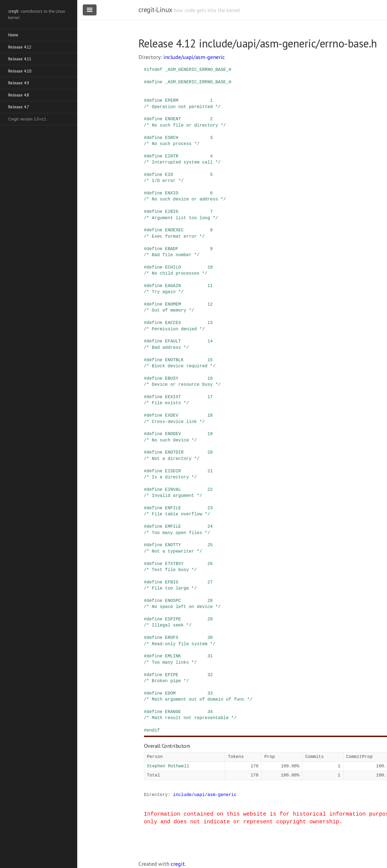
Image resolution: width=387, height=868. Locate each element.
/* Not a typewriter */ (173, 551)
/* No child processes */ (176, 274)
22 (210, 490)
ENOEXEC (174, 230)
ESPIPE (173, 619)
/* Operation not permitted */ (182, 107)
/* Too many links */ (170, 663)
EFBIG (172, 582)
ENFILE (173, 508)
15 (210, 360)
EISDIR (173, 471)
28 (210, 601)
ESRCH (172, 138)
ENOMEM (173, 304)
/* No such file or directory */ (185, 125)
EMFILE (173, 527)
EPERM (172, 101)
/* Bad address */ (166, 348)
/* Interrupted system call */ (182, 162)
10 (210, 267)
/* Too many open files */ (177, 533)
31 (210, 656)
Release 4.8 (19, 95)
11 (210, 286)
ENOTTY (173, 545)
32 (210, 675)
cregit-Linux (155, 10)
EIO (169, 175)
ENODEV (173, 434)
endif (153, 730)
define (154, 82)
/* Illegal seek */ (168, 625)
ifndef (154, 70)
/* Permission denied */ (174, 329)
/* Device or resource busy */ (182, 385)
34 (210, 712)
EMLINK (173, 656)
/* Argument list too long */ (181, 218)
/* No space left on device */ (182, 607)
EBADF (172, 249)
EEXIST (173, 397)
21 (210, 471)
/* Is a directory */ (170, 477)
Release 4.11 (20, 59)
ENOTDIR (174, 452)
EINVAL (173, 490)
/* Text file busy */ (170, 570)
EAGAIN (173, 286)
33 (210, 693)
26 (210, 564)
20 (210, 452)
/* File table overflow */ (177, 514)
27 (210, 582)
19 (210, 434)
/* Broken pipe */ (166, 681)
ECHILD (173, 267)
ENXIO (172, 193)
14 (210, 341)
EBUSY (172, 379)
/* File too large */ (170, 588)
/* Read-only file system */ (180, 644)
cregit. (178, 864)
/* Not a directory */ (172, 459)
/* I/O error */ (164, 181)
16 (210, 379)
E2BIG (172, 212)
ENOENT (173, 119)
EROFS (172, 638)
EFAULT (173, 341)
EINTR (172, 156)
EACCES (173, 323)
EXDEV (172, 416)
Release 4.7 (19, 107)
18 (210, 416)
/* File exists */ (166, 403)
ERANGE (173, 712)
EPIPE (172, 675)
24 (210, 527)
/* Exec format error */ (174, 237)
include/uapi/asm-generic (194, 57)
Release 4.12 (20, 47)
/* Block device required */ (180, 366)
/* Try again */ (164, 292)
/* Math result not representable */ (190, 718)
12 (210, 304)
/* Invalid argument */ (173, 496)
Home (13, 35)
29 (210, 619)
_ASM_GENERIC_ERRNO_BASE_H (198, 70)
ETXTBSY (174, 564)
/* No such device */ (170, 440)
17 (210, 397)
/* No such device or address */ (185, 199)
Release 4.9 (19, 83)
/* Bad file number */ (172, 255)
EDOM (170, 693)
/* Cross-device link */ (174, 422)
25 (210, 545)
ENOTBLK (174, 360)
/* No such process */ (172, 144)
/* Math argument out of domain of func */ (198, 700)
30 (210, 638)
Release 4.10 (20, 71)
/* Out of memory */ (169, 310)
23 (210, 508)
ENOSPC (173, 601)
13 (210, 323)
